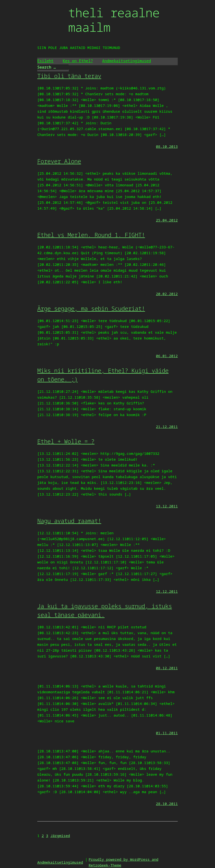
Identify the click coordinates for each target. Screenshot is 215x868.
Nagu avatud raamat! (69, 521)
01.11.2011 (167, 733)
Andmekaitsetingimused (127, 61)
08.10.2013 (167, 146)
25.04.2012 (167, 220)
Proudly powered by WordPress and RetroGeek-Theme (123, 862)
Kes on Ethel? (78, 61)
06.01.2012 (167, 356)
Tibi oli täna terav (69, 76)
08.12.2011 (167, 668)
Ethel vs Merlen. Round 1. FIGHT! (91, 235)
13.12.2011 (167, 506)
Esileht (45, 61)
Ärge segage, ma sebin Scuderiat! (91, 308)
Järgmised (60, 836)
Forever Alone (59, 161)
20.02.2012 (167, 294)
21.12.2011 (167, 426)
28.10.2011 (167, 804)
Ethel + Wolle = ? (66, 441)
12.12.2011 (167, 591)
